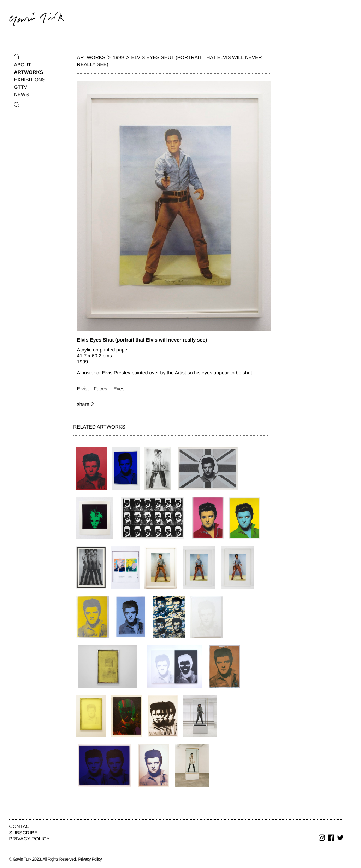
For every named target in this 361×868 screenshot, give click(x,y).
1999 (118, 57)
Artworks (29, 72)
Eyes (119, 389)
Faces (100, 389)
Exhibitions (30, 80)
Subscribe (23, 833)
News (22, 94)
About (23, 65)
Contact (21, 826)
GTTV (21, 87)
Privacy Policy (29, 839)
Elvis (82, 389)
